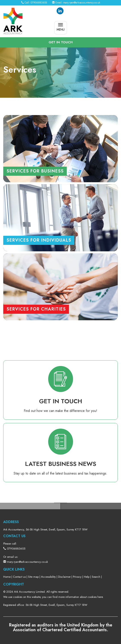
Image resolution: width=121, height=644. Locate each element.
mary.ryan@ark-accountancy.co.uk (82, 3)
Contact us (19, 577)
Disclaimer (64, 577)
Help (87, 577)
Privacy (77, 577)
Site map (33, 577)
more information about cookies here (80, 597)
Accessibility (48, 577)
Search (96, 577)
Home (7, 577)
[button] (60, 42)
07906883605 (39, 3)
